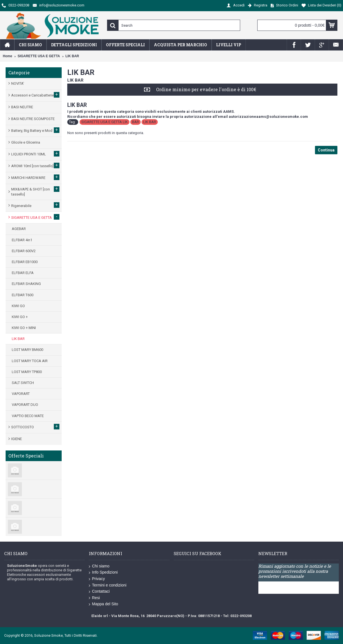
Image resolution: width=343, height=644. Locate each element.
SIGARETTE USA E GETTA (39, 56)
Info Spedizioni (103, 572)
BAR (135, 122)
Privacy (97, 579)
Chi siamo (99, 566)
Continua (326, 150)
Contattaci (99, 592)
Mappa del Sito (103, 604)
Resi (94, 598)
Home (7, 56)
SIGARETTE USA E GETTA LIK (105, 122)
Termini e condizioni (108, 585)
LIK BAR (72, 56)
